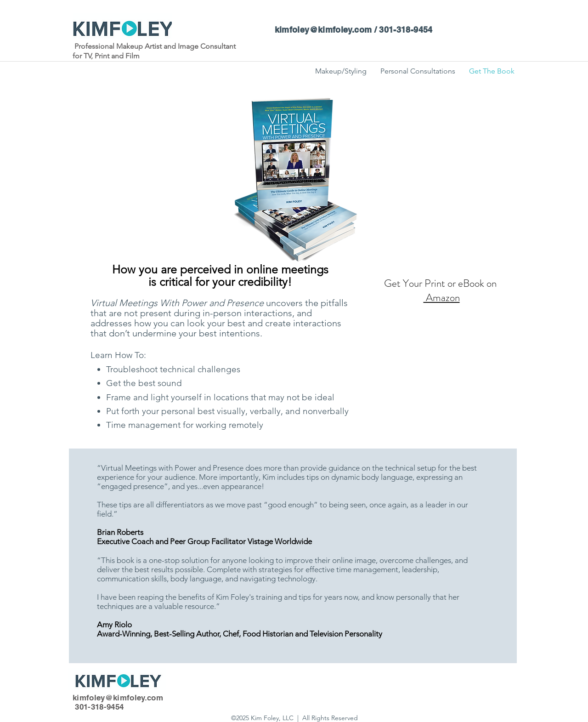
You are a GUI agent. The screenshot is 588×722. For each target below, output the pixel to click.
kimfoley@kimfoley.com (323, 30)
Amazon (442, 298)
